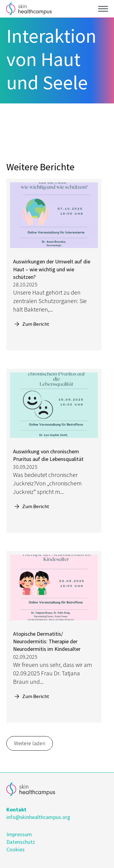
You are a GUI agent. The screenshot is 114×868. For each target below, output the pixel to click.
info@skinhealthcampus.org (38, 817)
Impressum (19, 834)
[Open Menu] (103, 9)
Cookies (16, 849)
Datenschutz (21, 842)
